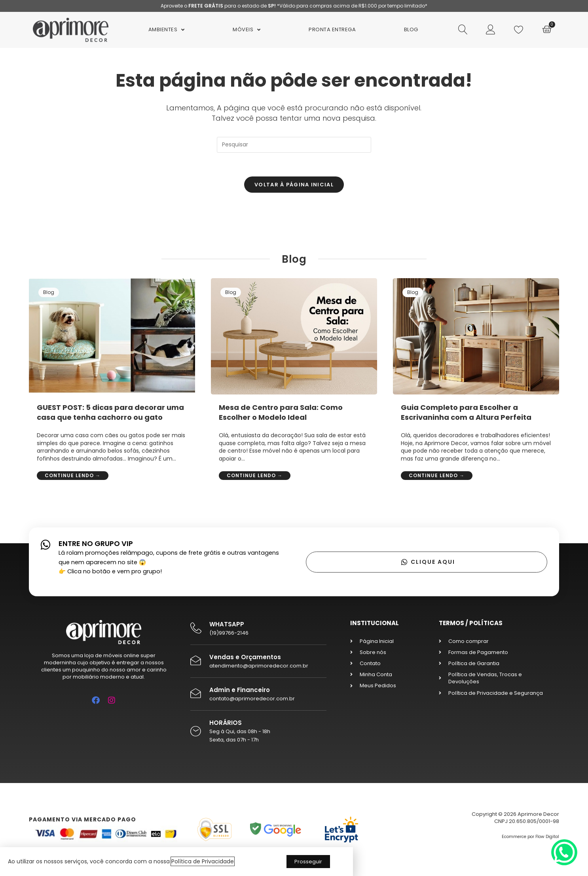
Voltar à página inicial (294, 185)
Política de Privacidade (203, 861)
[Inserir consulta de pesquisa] (294, 145)
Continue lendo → (73, 475)
